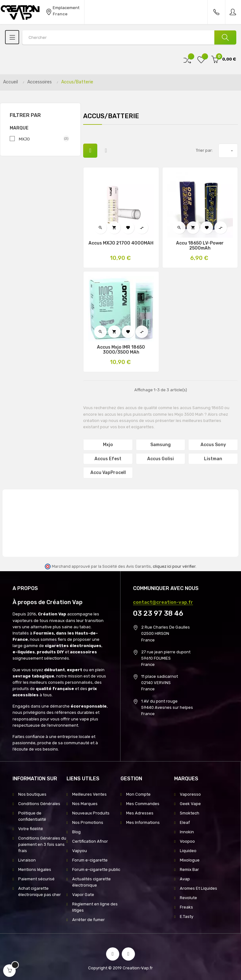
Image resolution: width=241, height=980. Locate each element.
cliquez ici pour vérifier (174, 566)
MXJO (42, 139)
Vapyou (80, 851)
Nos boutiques (32, 794)
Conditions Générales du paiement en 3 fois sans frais (42, 844)
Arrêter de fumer (88, 920)
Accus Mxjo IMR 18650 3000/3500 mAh (121, 350)
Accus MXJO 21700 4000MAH (121, 243)
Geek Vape (190, 804)
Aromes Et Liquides (198, 888)
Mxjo (108, 445)
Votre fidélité (31, 829)
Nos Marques (85, 804)
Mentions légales (35, 869)
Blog (76, 832)
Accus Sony (213, 445)
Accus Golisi (161, 459)
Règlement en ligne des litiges (95, 907)
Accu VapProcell (108, 473)
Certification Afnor (90, 841)
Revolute (188, 898)
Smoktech (190, 813)
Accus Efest (108, 459)
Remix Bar (189, 869)
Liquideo (188, 851)
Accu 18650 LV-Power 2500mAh (200, 246)
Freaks (186, 907)
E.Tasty (187, 917)
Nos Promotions (88, 822)
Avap (185, 879)
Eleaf (185, 822)
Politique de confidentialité (32, 816)
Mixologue (190, 860)
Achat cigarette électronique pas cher (40, 891)
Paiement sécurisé (36, 879)
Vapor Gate (83, 895)
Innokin (187, 832)
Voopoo (187, 841)
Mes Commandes (143, 804)
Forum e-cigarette (90, 860)
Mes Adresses (140, 813)
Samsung (161, 445)
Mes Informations (143, 822)
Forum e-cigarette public (96, 869)
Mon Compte (138, 794)
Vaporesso (190, 794)
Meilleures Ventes (89, 794)
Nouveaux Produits (91, 813)
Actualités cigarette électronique (91, 882)
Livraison (27, 860)
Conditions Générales (39, 804)
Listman (213, 459)
